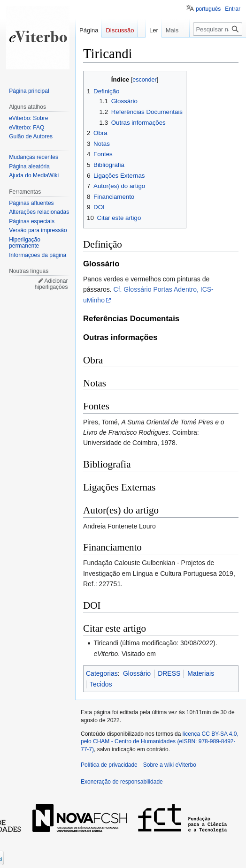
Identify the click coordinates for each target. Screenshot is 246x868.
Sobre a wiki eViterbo (170, 765)
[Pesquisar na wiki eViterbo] (218, 48)
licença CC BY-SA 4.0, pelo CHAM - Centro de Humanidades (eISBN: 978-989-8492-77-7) (160, 742)
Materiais (201, 673)
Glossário (137, 673)
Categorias (102, 673)
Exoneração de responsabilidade (122, 782)
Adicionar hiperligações (51, 284)
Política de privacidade (109, 765)
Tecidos (101, 684)
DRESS (169, 673)
